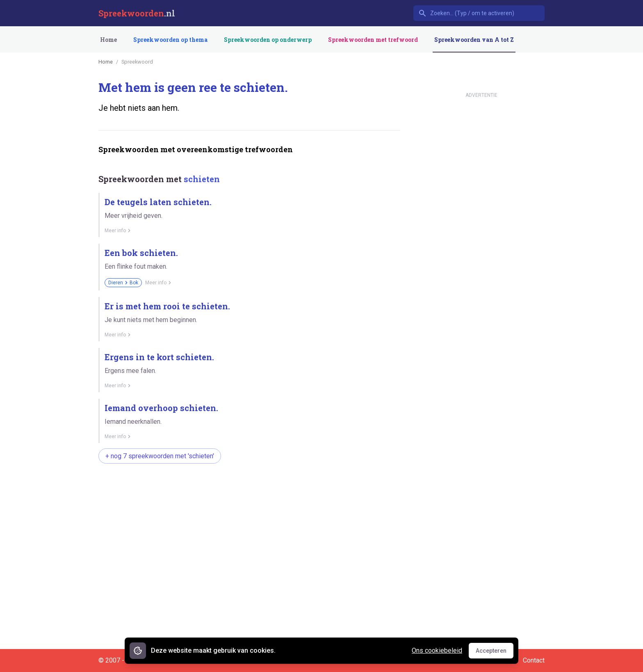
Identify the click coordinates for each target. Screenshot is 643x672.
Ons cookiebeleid (437, 650)
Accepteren (495, 653)
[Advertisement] (248, 496)
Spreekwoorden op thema (170, 40)
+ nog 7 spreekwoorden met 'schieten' (160, 456)
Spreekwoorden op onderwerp (268, 40)
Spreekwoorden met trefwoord (373, 40)
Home (108, 40)
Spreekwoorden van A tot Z (474, 40)
